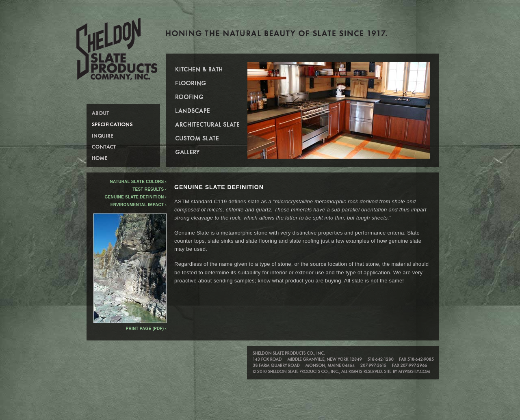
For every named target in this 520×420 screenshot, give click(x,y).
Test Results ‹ (149, 189)
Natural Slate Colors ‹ (138, 182)
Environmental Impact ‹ (139, 205)
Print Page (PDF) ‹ (146, 328)
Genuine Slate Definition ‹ (136, 197)
